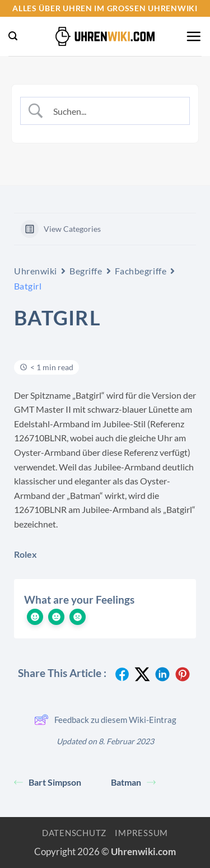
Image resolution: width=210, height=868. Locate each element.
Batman (133, 782)
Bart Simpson (48, 782)
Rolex (25, 554)
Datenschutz (74, 833)
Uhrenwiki (36, 271)
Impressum (141, 833)
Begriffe (86, 271)
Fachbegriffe (141, 271)
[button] (13, 36)
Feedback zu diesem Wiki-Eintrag (105, 720)
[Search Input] (114, 111)
